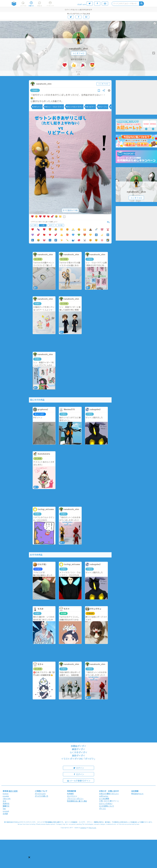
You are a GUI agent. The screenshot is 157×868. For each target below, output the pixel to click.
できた (35, 90)
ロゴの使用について (107, 806)
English (6, 794)
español (6, 796)
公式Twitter (104, 796)
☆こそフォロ (78, 53)
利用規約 (70, 794)
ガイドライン (72, 796)
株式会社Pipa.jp (137, 794)
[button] (29, 857)
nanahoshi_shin (78, 49)
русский (6, 811)
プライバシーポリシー (75, 799)
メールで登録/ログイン (79, 780)
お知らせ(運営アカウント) (109, 794)
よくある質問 (104, 799)
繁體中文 (6, 806)
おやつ (51, 225)
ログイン (78, 768)
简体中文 (6, 804)
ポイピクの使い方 (41, 796)
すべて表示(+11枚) (70, 210)
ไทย (4, 809)
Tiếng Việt (7, 799)
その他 (60, 225)
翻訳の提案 (13, 791)
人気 (43, 225)
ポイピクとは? (40, 794)
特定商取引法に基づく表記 (77, 801)
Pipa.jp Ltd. (92, 828)
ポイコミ (102, 808)
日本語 (5, 814)
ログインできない (106, 804)
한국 (4, 801)
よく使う (34, 225)
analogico (83, 828)
